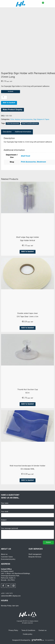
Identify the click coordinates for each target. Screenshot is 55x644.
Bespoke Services (35, 557)
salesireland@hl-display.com (11, 596)
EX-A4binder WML (28, 469)
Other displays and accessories (21, 120)
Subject (27, 522)
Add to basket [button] (28, 252)
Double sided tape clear (28, 313)
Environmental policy (8, 559)
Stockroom (41, 162)
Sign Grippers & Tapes (41, 120)
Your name (27, 506)
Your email (27, 514)
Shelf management (35, 554)
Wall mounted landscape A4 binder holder (27, 466)
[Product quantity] (4, 97)
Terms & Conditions (28, 631)
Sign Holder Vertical (27, 241)
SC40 (27, 393)
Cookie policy (28, 634)
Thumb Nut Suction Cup (28, 390)
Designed (16, 640)
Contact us (43, 631)
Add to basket (9, 103)
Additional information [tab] (23, 132)
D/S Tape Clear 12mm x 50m (27, 317)
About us (4, 554)
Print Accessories (13, 124)
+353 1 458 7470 (7, 594)
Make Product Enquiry (12, 110)
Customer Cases (7, 557)
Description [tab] (7, 132)
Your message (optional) (27, 533)
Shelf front (25, 156)
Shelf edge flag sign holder (28, 237)
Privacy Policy (13, 631)
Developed (24, 640)
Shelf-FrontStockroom (30, 124)
